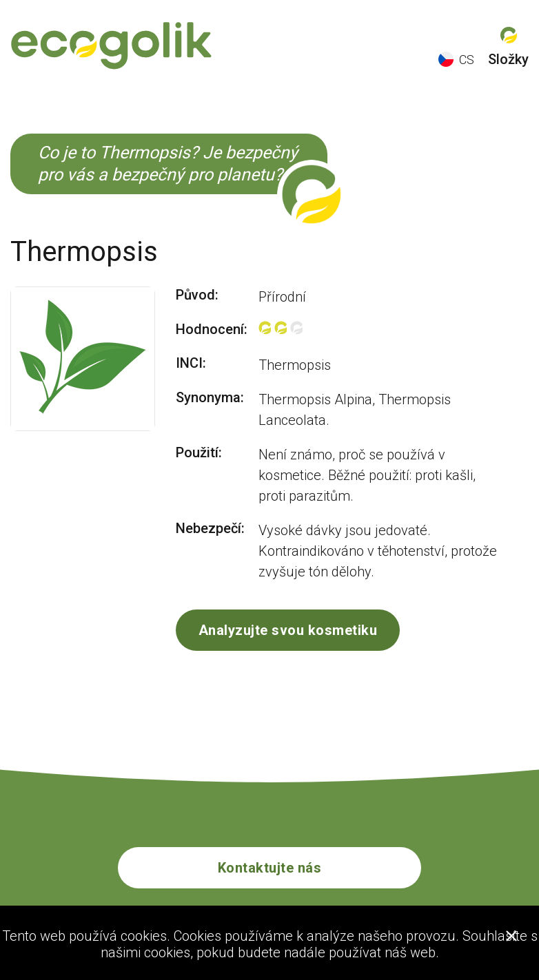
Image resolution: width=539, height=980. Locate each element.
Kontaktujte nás (270, 868)
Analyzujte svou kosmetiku (288, 630)
